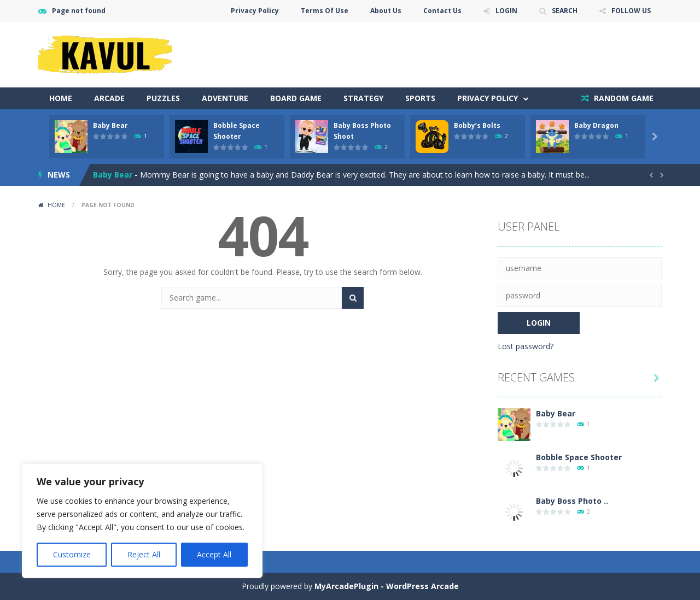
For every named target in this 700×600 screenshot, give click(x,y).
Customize (72, 554)
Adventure (225, 98)
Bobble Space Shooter (579, 457)
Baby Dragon (596, 125)
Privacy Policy (255, 11)
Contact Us (442, 11)
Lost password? (526, 346)
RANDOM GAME (623, 98)
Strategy (363, 98)
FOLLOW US (631, 11)
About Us (386, 11)
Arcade (109, 98)
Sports (420, 98)
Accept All (214, 554)
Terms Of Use (325, 11)
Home (61, 98)
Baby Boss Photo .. (572, 501)
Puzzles (163, 98)
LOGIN (506, 11)
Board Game (296, 98)
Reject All (144, 554)
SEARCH (565, 11)
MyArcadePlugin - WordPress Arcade (387, 586)
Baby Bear (110, 125)
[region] (142, 521)
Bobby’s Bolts (477, 125)
